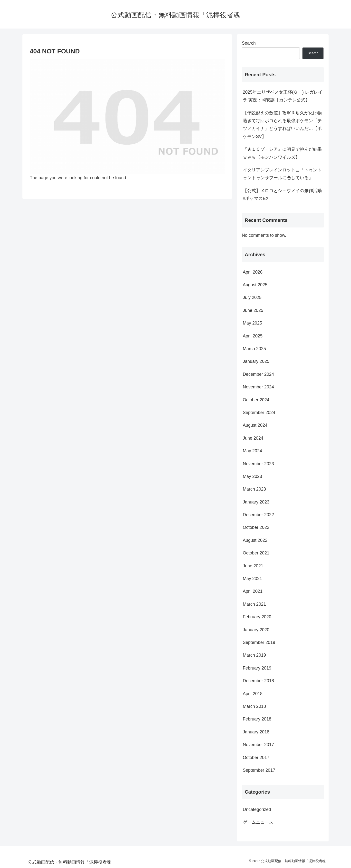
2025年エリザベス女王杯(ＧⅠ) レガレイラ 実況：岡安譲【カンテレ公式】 (283, 96)
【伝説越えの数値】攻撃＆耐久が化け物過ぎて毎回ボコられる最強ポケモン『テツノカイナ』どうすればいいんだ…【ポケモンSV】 (282, 125)
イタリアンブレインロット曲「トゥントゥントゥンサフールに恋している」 (282, 174)
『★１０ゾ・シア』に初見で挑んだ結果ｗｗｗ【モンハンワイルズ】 (282, 153)
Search (249, 43)
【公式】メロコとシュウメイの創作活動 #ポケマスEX (282, 195)
